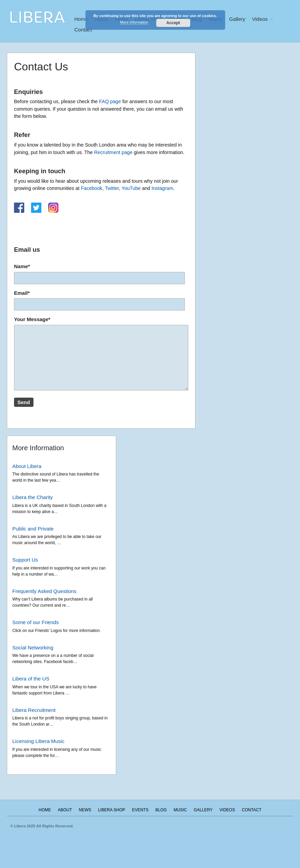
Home (81, 19)
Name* (101, 274)
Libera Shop (112, 810)
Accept (173, 23)
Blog (161, 810)
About (65, 810)
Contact (83, 30)
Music (180, 810)
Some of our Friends (36, 622)
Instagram (162, 188)
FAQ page (110, 101)
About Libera (27, 466)
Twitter (112, 188)
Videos (260, 19)
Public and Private (33, 529)
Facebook (92, 188)
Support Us (25, 560)
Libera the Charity (32, 497)
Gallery (237, 19)
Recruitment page (113, 152)
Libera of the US (31, 679)
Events (140, 810)
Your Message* (101, 354)
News (85, 810)
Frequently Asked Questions (44, 591)
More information (134, 22)
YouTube (131, 188)
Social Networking (33, 647)
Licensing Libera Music (38, 741)
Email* (101, 300)
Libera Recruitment (34, 710)
